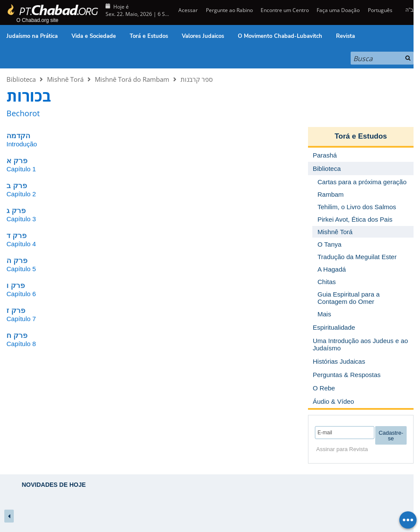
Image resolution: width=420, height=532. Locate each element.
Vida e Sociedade (94, 36)
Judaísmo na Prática (32, 36)
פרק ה (17, 261)
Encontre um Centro (285, 10)
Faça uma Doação (338, 10)
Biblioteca (21, 79)
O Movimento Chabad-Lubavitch (280, 36)
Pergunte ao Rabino (229, 10)
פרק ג (16, 211)
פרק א (17, 161)
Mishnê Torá (65, 79)
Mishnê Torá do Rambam (132, 79)
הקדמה (18, 136)
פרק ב (17, 186)
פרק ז (16, 311)
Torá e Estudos (149, 36)
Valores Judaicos (203, 36)
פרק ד (17, 236)
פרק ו (16, 286)
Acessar (187, 10)
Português (380, 10)
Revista (345, 36)
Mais (324, 314)
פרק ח (17, 336)
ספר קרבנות (197, 79)
